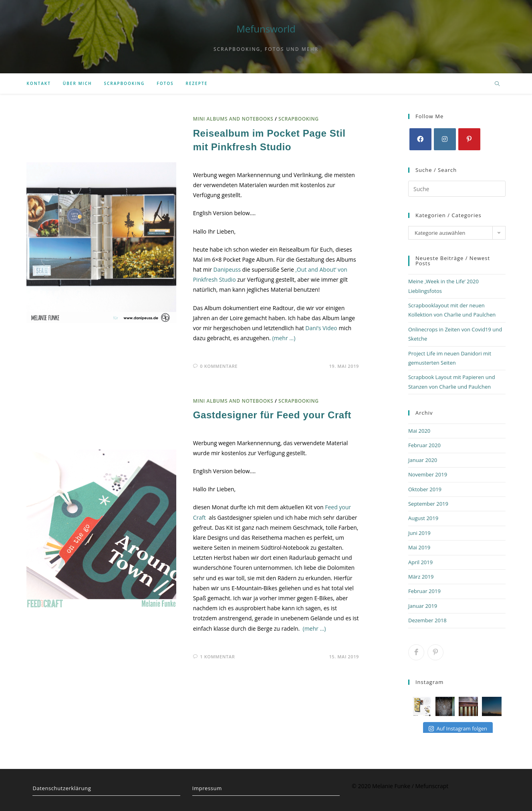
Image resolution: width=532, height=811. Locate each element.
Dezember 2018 (427, 620)
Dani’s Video (321, 328)
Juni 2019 (419, 533)
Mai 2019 (419, 547)
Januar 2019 (423, 606)
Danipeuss (227, 269)
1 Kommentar (217, 657)
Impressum (207, 788)
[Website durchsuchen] (497, 84)
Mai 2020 (419, 431)
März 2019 (421, 577)
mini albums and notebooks (233, 119)
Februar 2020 (424, 445)
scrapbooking (299, 119)
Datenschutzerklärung (62, 788)
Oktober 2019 (425, 489)
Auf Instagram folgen (458, 728)
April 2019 (420, 562)
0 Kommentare (219, 366)
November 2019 (428, 474)
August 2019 (423, 518)
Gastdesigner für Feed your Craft (272, 415)
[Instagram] (445, 139)
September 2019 (428, 504)
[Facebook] (420, 139)
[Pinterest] (469, 139)
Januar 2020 (423, 460)
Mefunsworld (266, 29)
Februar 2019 (424, 591)
